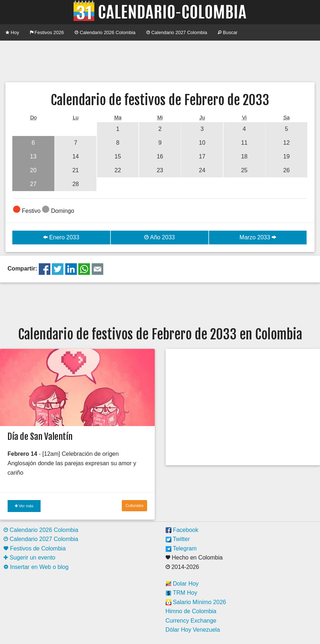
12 (287, 143)
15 (118, 156)
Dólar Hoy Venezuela (193, 630)
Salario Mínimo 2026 (196, 602)
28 (76, 184)
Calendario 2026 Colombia (105, 32)
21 (76, 170)
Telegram (181, 548)
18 (244, 156)
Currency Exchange (191, 621)
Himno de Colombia (191, 611)
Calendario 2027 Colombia (177, 32)
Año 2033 (159, 237)
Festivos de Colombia (35, 548)
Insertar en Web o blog (36, 567)
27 (33, 184)
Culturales (134, 505)
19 (287, 156)
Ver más (24, 506)
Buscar (228, 32)
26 (287, 170)
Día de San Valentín (40, 437)
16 (160, 156)
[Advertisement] (160, 61)
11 (244, 143)
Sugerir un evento (30, 558)
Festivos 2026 (47, 32)
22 (118, 170)
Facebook (182, 530)
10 (202, 143)
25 (244, 170)
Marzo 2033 (258, 237)
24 (202, 170)
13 (33, 156)
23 (160, 170)
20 (33, 170)
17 (202, 156)
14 (76, 156)
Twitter (178, 539)
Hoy (12, 32)
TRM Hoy (182, 593)
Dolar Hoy (182, 584)
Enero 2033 (61, 237)
